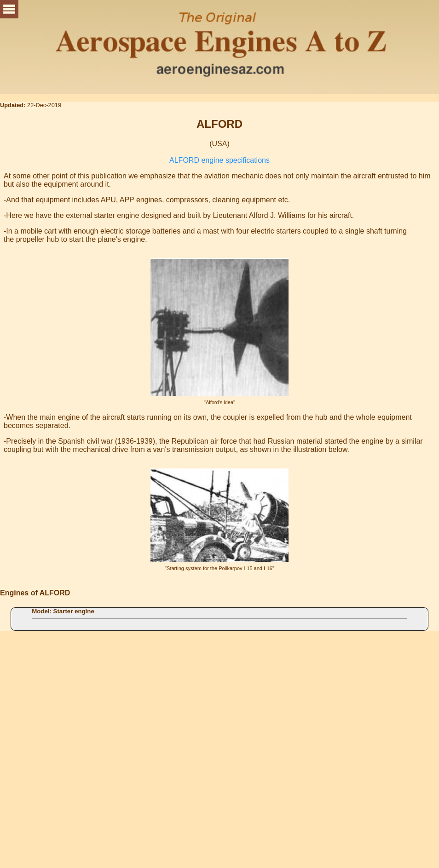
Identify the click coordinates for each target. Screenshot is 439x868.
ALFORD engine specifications (219, 160)
